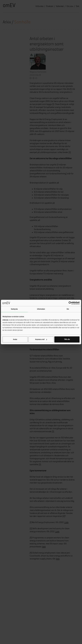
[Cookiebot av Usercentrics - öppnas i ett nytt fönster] (70, 303)
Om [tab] (68, 309)
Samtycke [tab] (14, 309)
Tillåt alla (67, 339)
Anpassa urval (41, 339)
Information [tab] (41, 309)
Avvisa (15, 339)
